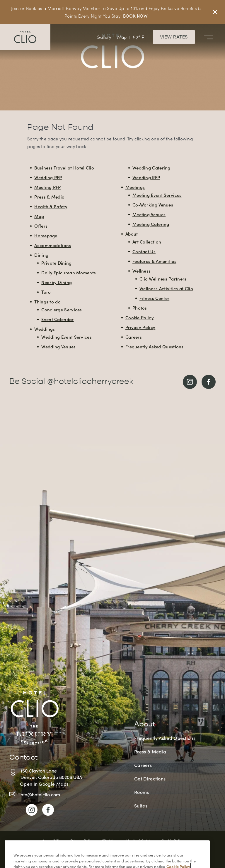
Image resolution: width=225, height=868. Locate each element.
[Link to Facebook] (209, 382)
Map (39, 216)
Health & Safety (51, 206)
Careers (134, 337)
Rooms (142, 792)
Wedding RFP (48, 177)
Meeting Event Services (157, 195)
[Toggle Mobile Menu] (209, 37)
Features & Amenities (154, 261)
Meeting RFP (47, 187)
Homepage (46, 235)
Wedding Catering (151, 168)
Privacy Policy (140, 327)
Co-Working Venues (153, 205)
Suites (141, 805)
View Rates (174, 37)
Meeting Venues (149, 214)
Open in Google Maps (44, 784)
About (132, 234)
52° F (138, 37)
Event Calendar (57, 319)
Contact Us (144, 251)
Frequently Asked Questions (155, 346)
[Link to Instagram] (190, 382)
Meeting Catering (151, 224)
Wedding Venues (58, 346)
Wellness (142, 271)
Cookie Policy (140, 317)
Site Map (110, 841)
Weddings (45, 329)
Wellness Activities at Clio (166, 288)
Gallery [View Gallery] (104, 37)
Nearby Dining (57, 282)
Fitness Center (154, 298)
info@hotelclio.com (40, 794)
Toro (46, 292)
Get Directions (150, 778)
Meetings (135, 187)
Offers (41, 226)
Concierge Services (62, 309)
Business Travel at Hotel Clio (64, 168)
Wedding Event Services (67, 337)
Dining (41, 255)
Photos (140, 308)
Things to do (47, 302)
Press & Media (49, 197)
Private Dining (56, 263)
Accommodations (53, 245)
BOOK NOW (135, 16)
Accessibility (52, 841)
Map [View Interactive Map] (122, 37)
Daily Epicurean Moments (69, 272)
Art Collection (147, 242)
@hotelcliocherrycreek (90, 382)
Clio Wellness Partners (163, 279)
